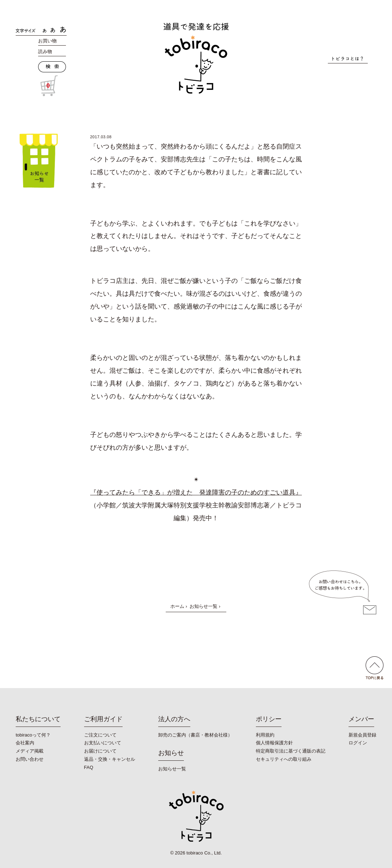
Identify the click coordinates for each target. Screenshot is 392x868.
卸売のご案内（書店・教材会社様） (195, 735)
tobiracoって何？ (33, 735)
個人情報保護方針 (274, 743)
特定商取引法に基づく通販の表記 (291, 751)
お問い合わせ (30, 759)
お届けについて (100, 751)
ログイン (358, 743)
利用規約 (265, 735)
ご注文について (100, 735)
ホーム (177, 606)
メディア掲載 (30, 751)
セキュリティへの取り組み (284, 759)
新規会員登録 (362, 735)
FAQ (89, 767)
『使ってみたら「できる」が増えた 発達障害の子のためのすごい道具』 (196, 492)
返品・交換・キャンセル (110, 759)
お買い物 (47, 41)
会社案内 (25, 743)
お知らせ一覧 (203, 606)
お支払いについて (103, 743)
